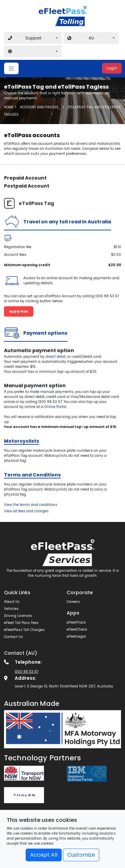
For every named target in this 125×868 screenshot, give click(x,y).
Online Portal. (56, 407)
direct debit (56, 357)
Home (9, 107)
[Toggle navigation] (11, 68)
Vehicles (11, 609)
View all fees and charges (26, 511)
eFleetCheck (77, 629)
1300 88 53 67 (26, 672)
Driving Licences (18, 616)
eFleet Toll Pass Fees (21, 623)
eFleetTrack (76, 622)
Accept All (44, 855)
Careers (73, 602)
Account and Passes (39, 107)
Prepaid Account (25, 178)
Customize (81, 855)
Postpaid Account (27, 186)
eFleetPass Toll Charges (24, 630)
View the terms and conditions (31, 505)
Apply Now (19, 311)
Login (112, 68)
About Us (12, 602)
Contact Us (13, 637)
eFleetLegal (76, 636)
